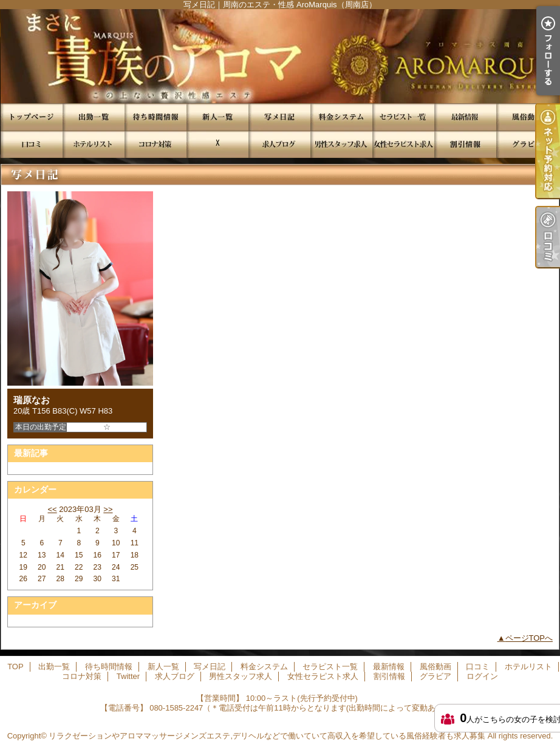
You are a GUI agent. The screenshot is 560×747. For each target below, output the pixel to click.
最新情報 (465, 117)
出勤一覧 (94, 117)
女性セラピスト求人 (403, 144)
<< (52, 509)
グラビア (527, 144)
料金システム (341, 117)
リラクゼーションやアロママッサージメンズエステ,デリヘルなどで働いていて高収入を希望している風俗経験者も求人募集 (267, 736)
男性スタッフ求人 (341, 144)
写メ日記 (279, 117)
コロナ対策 (155, 144)
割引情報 (465, 144)
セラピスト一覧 (403, 117)
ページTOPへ (529, 638)
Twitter (217, 144)
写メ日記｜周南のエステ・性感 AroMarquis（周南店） (280, 56)
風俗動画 (527, 117)
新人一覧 (217, 117)
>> (108, 509)
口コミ (32, 144)
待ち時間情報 (155, 117)
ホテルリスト (94, 144)
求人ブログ (279, 144)
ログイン (482, 676)
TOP (32, 117)
